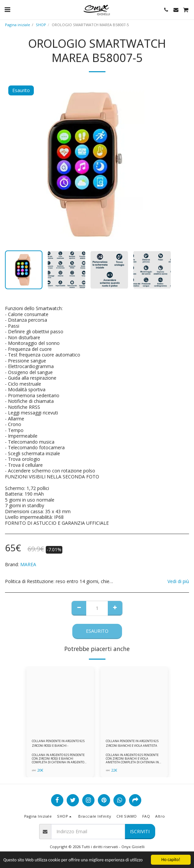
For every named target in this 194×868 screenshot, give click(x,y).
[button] (7, 9)
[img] (60, 700)
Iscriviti (140, 831)
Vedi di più (178, 581)
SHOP (41, 25)
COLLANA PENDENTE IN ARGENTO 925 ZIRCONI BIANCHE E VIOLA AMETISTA (132, 743)
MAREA (28, 564)
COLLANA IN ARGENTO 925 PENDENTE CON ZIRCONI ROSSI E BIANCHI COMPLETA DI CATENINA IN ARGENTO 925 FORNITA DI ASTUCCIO (58, 760)
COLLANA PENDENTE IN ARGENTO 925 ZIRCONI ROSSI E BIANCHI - (58, 743)
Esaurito (97, 631)
